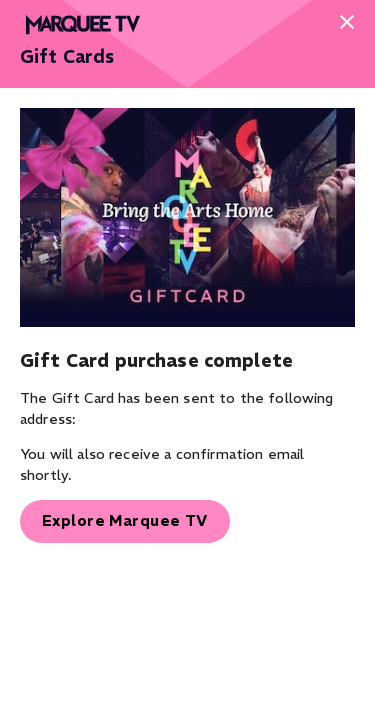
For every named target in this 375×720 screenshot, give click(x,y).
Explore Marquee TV (125, 520)
